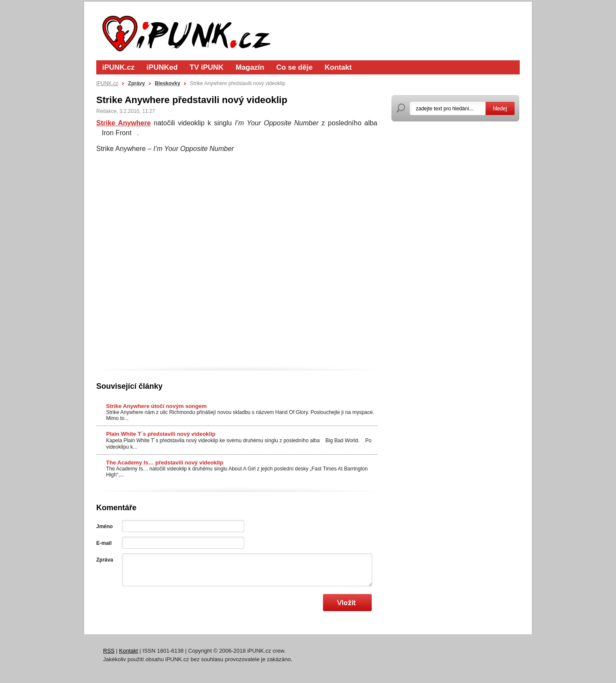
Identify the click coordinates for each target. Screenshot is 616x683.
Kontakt (338, 67)
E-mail (104, 543)
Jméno (105, 526)
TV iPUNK (206, 67)
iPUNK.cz (118, 67)
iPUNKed (162, 67)
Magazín (250, 67)
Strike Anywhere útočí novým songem (156, 406)
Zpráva (105, 560)
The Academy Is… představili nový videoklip (165, 463)
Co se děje (295, 67)
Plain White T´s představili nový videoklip (161, 434)
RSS (109, 651)
